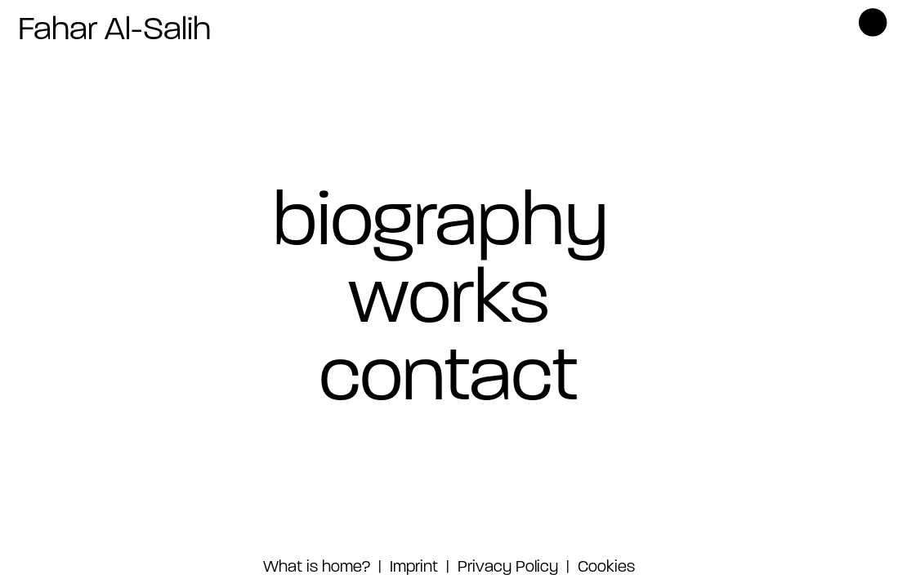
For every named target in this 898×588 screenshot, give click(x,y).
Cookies (606, 568)
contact (449, 380)
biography (440, 225)
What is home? (317, 568)
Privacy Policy (508, 568)
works (449, 303)
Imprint (412, 568)
